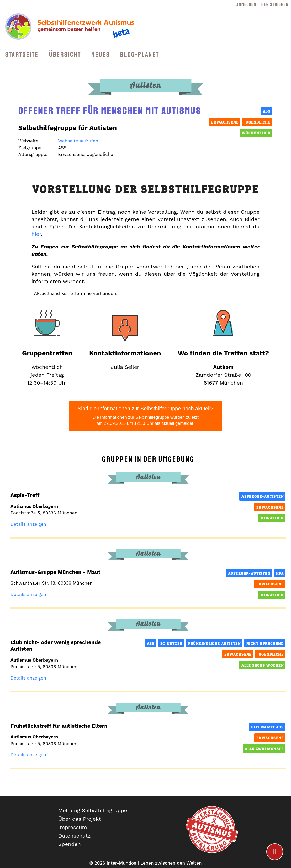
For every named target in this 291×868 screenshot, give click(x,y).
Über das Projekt (80, 819)
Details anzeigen (28, 524)
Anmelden (246, 4)
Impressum (73, 827)
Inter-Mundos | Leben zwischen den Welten (154, 863)
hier (36, 234)
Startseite (22, 55)
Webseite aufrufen (78, 141)
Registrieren (275, 4)
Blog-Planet (140, 55)
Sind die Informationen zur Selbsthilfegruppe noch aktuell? (145, 416)
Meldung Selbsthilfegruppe (93, 810)
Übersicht (65, 55)
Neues (100, 55)
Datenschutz (74, 836)
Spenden (70, 844)
